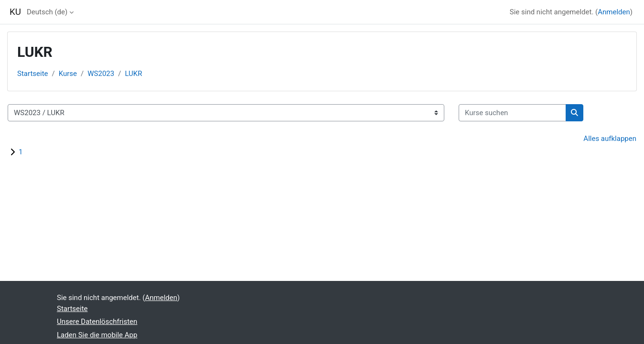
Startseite (33, 74)
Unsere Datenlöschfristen (97, 322)
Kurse (68, 74)
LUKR (133, 74)
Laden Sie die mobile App (97, 335)
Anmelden (614, 12)
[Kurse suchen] (512, 113)
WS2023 (101, 74)
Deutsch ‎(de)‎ (47, 12)
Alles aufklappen (610, 139)
